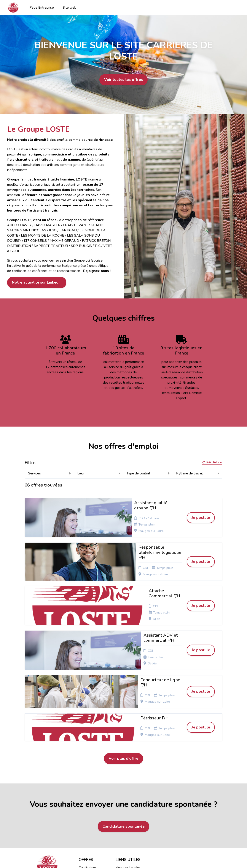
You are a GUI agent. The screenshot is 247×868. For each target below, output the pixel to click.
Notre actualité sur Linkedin (37, 282)
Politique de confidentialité (126, 786)
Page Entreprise (42, 8)
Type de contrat (148, 473)
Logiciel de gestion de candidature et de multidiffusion (124, 855)
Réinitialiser (212, 463)
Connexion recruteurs (123, 805)
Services (49, 473)
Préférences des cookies (127, 814)
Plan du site (124, 799)
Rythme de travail (198, 473)
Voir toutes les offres (123, 80)
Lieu (99, 473)
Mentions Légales (128, 780)
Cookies (121, 793)
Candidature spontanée (123, 739)
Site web (69, 8)
